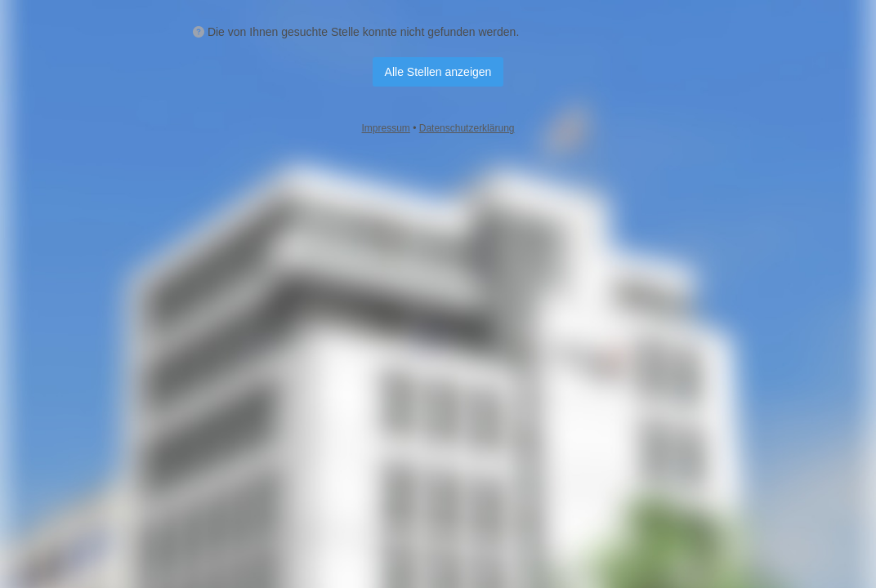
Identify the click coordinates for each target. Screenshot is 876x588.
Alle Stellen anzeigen (438, 72)
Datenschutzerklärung (467, 128)
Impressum (386, 128)
